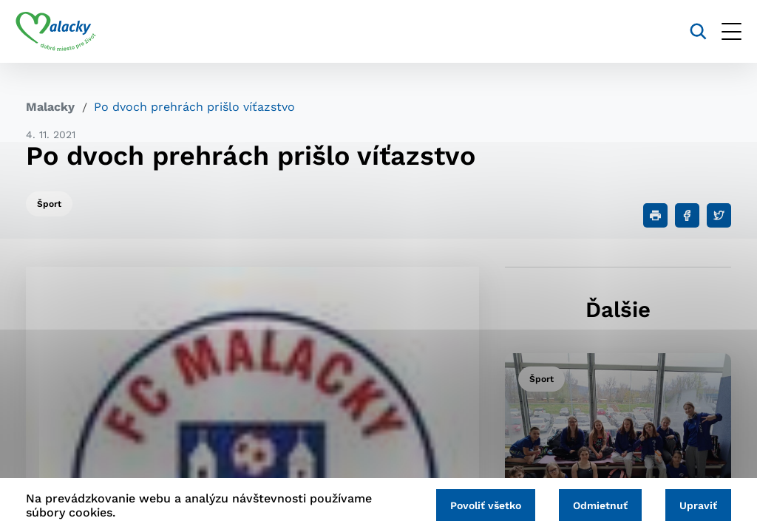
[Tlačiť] (655, 215)
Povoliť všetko (475, 504)
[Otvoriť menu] (721, 31)
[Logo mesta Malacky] (66, 32)
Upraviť (696, 504)
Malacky (50, 107)
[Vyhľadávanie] (688, 31)
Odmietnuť (594, 504)
